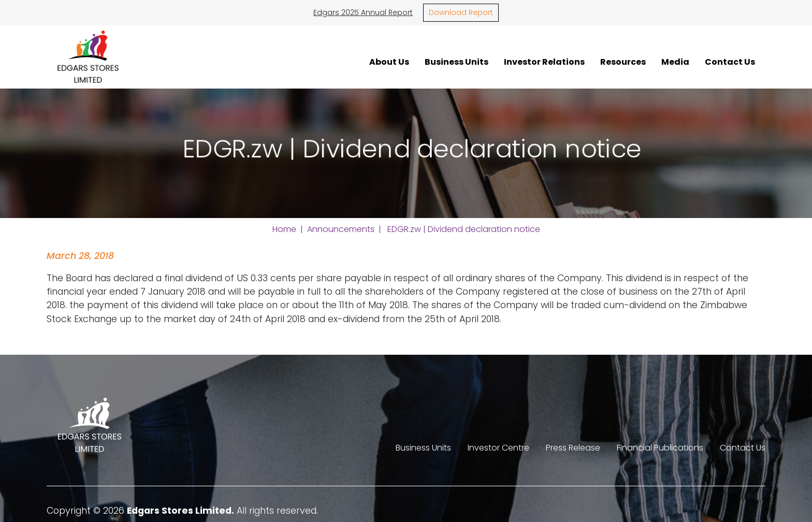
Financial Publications (660, 448)
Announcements (341, 229)
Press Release (573, 448)
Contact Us (730, 62)
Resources (623, 62)
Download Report (461, 12)
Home (284, 229)
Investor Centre (498, 448)
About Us (389, 62)
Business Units (456, 62)
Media (675, 62)
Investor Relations (544, 62)
